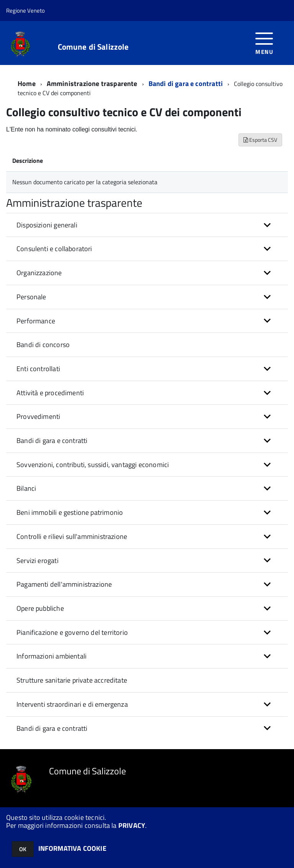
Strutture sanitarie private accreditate (72, 680)
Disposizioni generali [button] (47, 225)
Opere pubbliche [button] (40, 608)
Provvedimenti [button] (38, 416)
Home (27, 84)
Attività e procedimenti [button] (50, 393)
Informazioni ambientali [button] (51, 656)
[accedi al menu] (264, 43)
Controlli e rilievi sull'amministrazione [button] (72, 536)
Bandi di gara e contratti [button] (52, 440)
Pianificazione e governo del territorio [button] (72, 632)
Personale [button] (31, 297)
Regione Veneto (25, 11)
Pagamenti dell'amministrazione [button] (64, 584)
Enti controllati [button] (38, 369)
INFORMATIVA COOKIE (72, 848)
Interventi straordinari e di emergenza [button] (72, 704)
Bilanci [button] (26, 488)
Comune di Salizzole (93, 47)
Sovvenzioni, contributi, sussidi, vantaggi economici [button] (93, 465)
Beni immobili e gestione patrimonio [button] (70, 512)
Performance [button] (36, 321)
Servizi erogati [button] (38, 561)
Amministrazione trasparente (92, 84)
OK (23, 849)
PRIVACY (132, 825)
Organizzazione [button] (39, 273)
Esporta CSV (260, 140)
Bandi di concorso (43, 345)
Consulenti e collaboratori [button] (54, 249)
